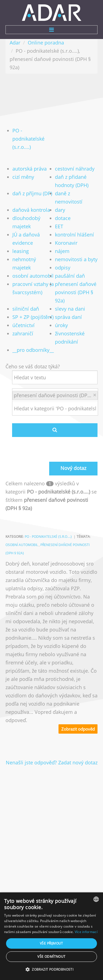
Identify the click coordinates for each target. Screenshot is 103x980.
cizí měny (23, 177)
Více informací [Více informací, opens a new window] (86, 932)
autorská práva (30, 169)
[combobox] (96, 899)
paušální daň (70, 276)
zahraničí (23, 333)
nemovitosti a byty (76, 259)
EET (59, 226)
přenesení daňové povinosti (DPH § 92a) (76, 292)
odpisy (63, 268)
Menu (51, 30)
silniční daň (26, 309)
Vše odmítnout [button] (51, 957)
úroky (61, 325)
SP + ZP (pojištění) (33, 317)
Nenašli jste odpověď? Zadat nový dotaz (52, 762)
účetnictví (23, 325)
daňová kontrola (31, 210)
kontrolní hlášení (74, 235)
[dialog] (51, 936)
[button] (51, 970)
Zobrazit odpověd (78, 729)
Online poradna (46, 43)
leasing (21, 251)
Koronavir (66, 243)
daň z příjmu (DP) (32, 193)
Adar (15, 43)
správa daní (68, 317)
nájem (62, 251)
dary (60, 210)
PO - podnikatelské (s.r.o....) (28, 139)
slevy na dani (70, 309)
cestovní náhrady (75, 169)
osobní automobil (33, 276)
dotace (63, 218)
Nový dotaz (73, 468)
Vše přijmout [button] (51, 943)
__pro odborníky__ (33, 350)
